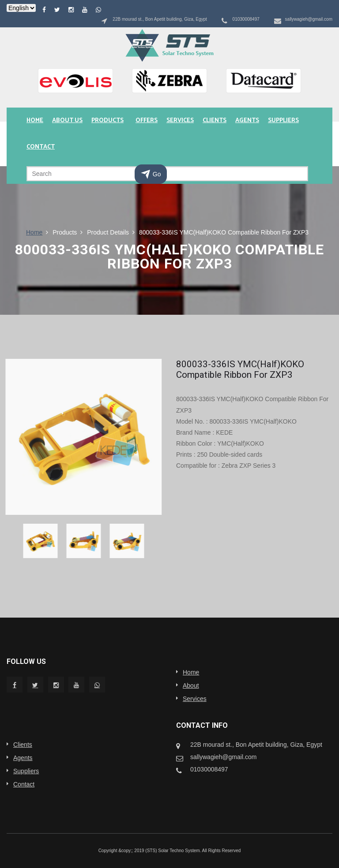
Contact (41, 147)
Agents (247, 121)
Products (107, 121)
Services (180, 121)
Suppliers (283, 121)
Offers (147, 121)
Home (35, 121)
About (191, 685)
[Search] (167, 174)
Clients (215, 121)
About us (67, 121)
